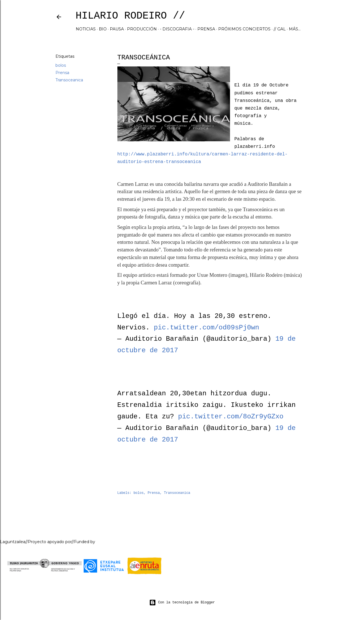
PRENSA (206, 29)
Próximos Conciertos (244, 29)
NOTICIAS (86, 29)
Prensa (62, 73)
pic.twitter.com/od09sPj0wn (206, 328)
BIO (103, 29)
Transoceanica (69, 80)
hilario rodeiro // (130, 16)
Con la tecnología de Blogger (182, 603)
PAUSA (117, 29)
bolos (61, 65)
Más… (295, 29)
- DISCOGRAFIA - (177, 29)
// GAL (280, 29)
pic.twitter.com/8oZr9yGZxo (231, 417)
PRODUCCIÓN (142, 29)
